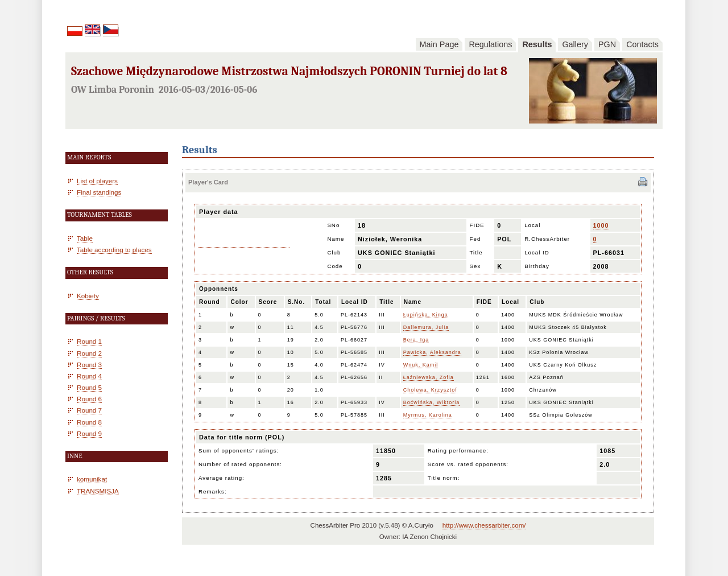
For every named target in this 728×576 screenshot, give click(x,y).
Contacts (642, 44)
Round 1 (89, 341)
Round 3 (89, 365)
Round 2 (89, 353)
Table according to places (114, 250)
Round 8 (89, 422)
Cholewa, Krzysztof (430, 390)
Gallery (575, 44)
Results (537, 44)
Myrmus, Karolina (428, 415)
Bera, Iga (416, 340)
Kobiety (88, 296)
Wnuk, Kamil (421, 365)
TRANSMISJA (98, 491)
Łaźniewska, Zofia (429, 377)
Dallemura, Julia (426, 327)
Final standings (99, 192)
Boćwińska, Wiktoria (432, 402)
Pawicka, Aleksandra (432, 352)
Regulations (490, 44)
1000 (601, 225)
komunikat (92, 479)
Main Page (439, 44)
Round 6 (89, 399)
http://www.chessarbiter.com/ (484, 525)
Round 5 (89, 387)
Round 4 (89, 376)
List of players (97, 181)
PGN (607, 44)
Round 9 (89, 433)
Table (85, 238)
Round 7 (89, 410)
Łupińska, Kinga (426, 315)
